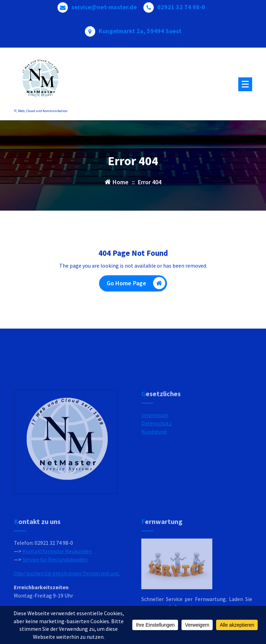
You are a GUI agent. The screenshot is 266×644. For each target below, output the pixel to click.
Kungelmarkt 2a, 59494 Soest (140, 29)
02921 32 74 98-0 (181, 5)
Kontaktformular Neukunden (57, 586)
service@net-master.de (104, 5)
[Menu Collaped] (245, 84)
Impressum (155, 443)
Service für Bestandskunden (55, 595)
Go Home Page (136, 285)
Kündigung (154, 459)
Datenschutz (157, 451)
